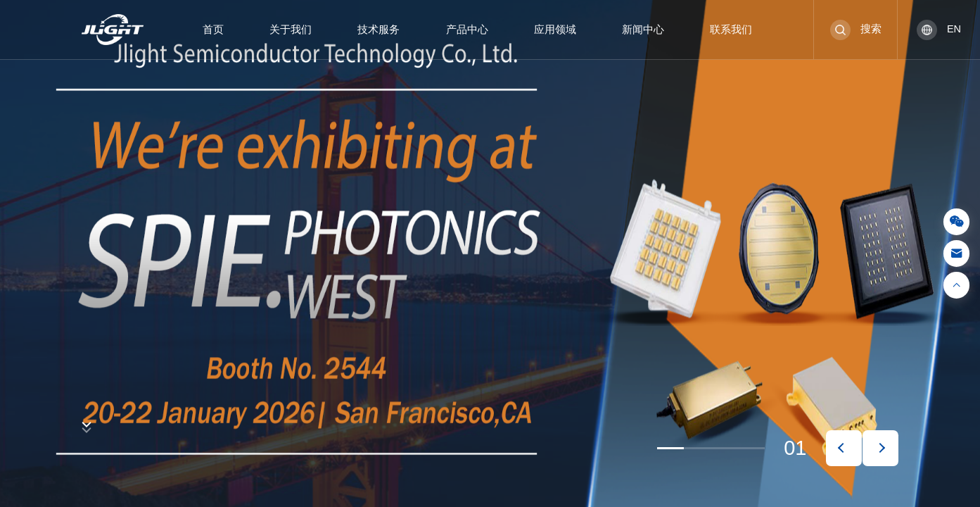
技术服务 (378, 30)
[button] (844, 448)
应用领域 (555, 30)
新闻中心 (643, 30)
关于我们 (291, 30)
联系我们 (731, 30)
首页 (213, 30)
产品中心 (467, 30)
